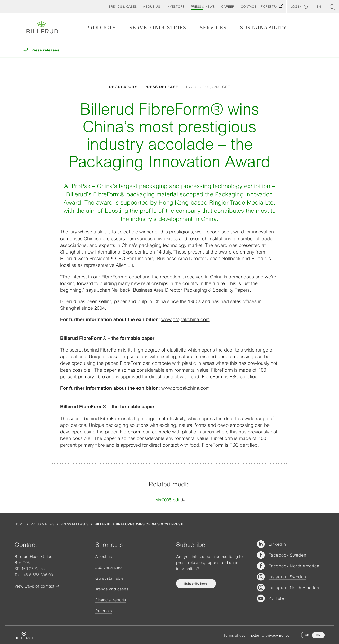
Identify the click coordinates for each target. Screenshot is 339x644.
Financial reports (111, 600)
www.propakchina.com (186, 319)
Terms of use (235, 635)
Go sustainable (109, 578)
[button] (151, 7)
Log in (296, 7)
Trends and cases (112, 589)
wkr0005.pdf (167, 500)
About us (104, 556)
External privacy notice (270, 635)
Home (19, 524)
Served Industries (158, 28)
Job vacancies (109, 567)
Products (101, 28)
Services (213, 28)
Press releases (75, 524)
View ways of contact (34, 586)
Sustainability (263, 28)
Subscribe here (196, 584)
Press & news (43, 524)
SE (307, 635)
